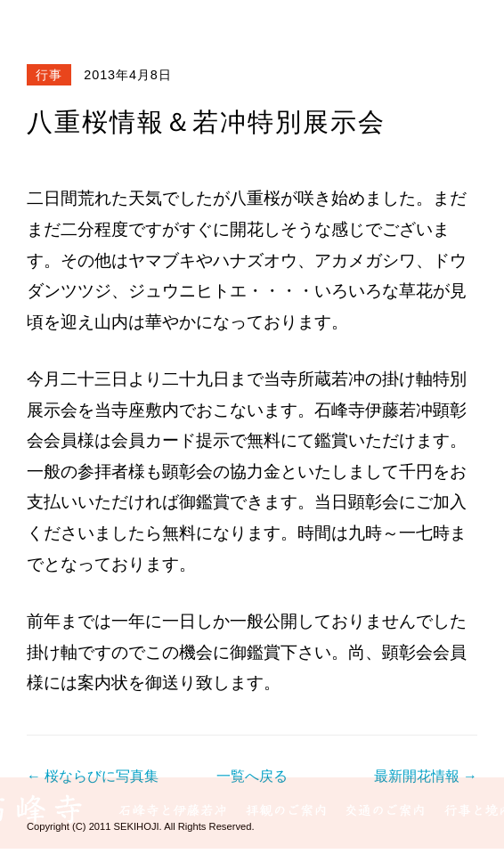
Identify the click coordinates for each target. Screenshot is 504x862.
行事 (49, 75)
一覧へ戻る (252, 776)
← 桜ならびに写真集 (93, 776)
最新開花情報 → (426, 776)
